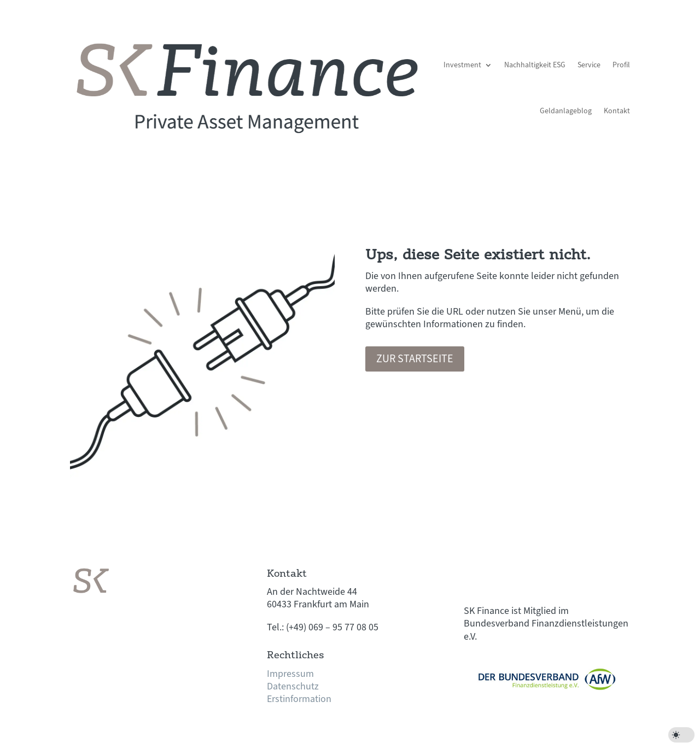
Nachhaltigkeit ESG (535, 65)
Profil (621, 65)
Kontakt (617, 111)
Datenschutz (293, 686)
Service (589, 65)
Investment (462, 65)
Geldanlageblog (566, 111)
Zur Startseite (415, 359)
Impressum (290, 674)
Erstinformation (299, 699)
